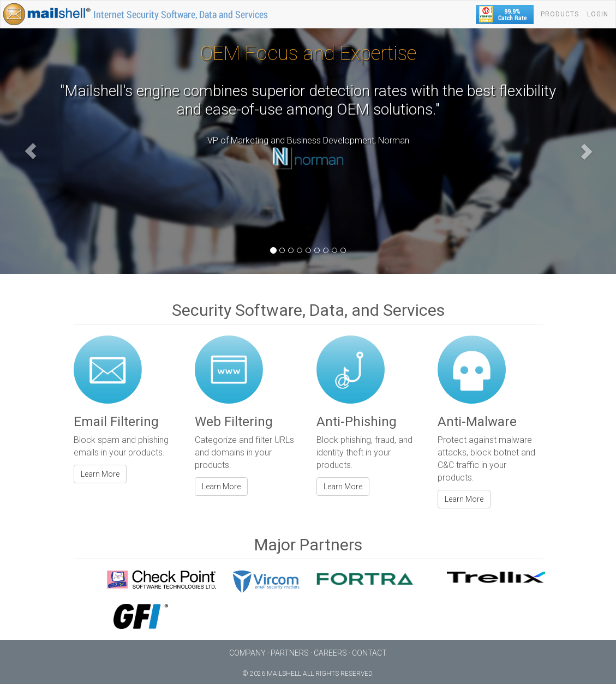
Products (560, 14)
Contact (369, 653)
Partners (290, 653)
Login (598, 14)
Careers (330, 653)
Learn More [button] (100, 474)
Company (247, 653)
